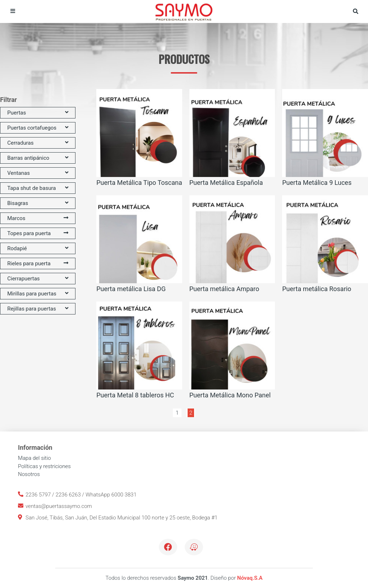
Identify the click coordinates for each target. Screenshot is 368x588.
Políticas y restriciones (44, 466)
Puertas (38, 113)
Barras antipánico (38, 158)
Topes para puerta (38, 233)
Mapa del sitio (34, 458)
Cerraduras (38, 143)
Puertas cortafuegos (38, 128)
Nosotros (29, 474)
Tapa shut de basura (38, 188)
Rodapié (38, 248)
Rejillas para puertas (38, 309)
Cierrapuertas (38, 279)
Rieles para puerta (38, 263)
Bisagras (38, 203)
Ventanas (38, 173)
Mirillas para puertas (38, 294)
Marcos (38, 218)
